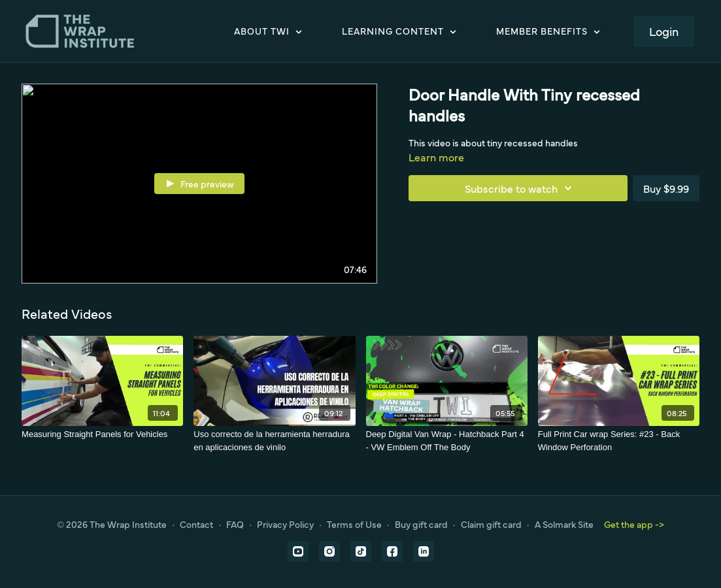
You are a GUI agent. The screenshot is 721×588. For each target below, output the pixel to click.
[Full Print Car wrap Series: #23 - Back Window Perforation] (619, 441)
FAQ (235, 524)
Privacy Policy (285, 524)
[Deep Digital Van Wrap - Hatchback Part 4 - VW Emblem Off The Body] (447, 441)
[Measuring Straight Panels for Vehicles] (102, 434)
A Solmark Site (564, 524)
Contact (196, 524)
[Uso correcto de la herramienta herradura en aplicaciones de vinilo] (274, 441)
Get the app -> (634, 524)
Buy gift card (421, 524)
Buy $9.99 (666, 188)
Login (664, 31)
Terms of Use (354, 524)
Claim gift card (491, 524)
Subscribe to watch (520, 188)
